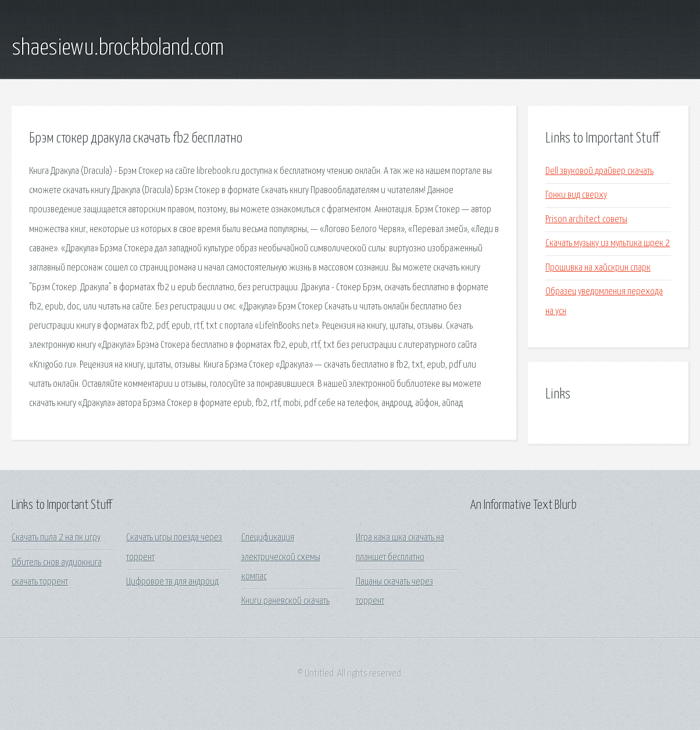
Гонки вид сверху (576, 195)
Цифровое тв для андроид (172, 582)
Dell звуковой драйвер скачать (599, 171)
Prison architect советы (586, 220)
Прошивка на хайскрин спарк (598, 268)
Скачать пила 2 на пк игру (56, 538)
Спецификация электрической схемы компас (281, 557)
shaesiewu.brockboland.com (118, 48)
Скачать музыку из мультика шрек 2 (608, 243)
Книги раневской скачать (285, 601)
